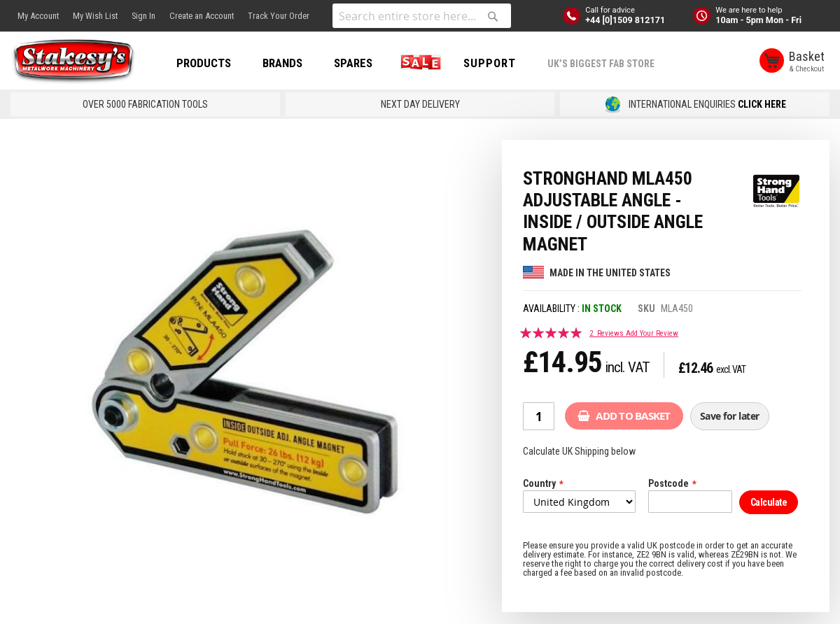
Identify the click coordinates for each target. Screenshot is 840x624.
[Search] (493, 16)
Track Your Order (279, 16)
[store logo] (73, 62)
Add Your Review (652, 333)
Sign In (143, 16)
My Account (38, 16)
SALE (418, 63)
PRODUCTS (204, 63)
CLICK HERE (762, 104)
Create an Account (202, 16)
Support (490, 63)
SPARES (353, 63)
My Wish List (95, 16)
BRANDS (282, 63)
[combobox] (422, 16)
